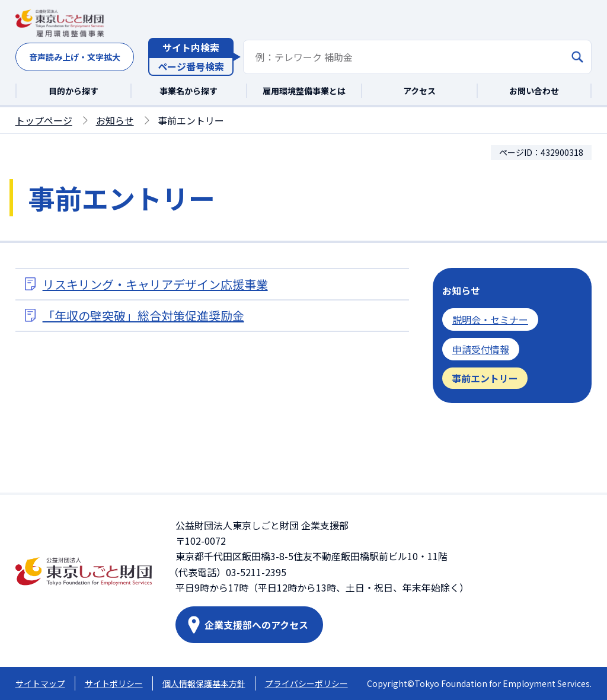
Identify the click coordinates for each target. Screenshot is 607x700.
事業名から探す (189, 91)
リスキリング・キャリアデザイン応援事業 (155, 284)
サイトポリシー (114, 683)
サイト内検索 (191, 47)
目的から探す (74, 91)
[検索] (577, 57)
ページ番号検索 (191, 66)
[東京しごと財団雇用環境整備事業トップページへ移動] (60, 24)
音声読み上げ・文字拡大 (75, 57)
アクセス (419, 91)
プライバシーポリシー (306, 683)
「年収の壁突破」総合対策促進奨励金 (143, 316)
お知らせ (115, 120)
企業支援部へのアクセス (256, 625)
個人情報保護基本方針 (204, 683)
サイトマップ (40, 683)
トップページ (44, 120)
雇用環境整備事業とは (304, 91)
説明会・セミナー (490, 319)
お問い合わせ (534, 91)
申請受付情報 (481, 349)
